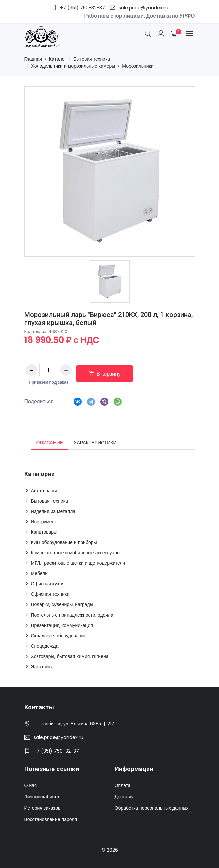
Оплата (123, 785)
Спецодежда (45, 646)
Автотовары (44, 491)
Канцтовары (44, 532)
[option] (110, 281)
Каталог (58, 59)
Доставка (125, 797)
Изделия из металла (53, 511)
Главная (33, 59)
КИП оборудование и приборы (64, 542)
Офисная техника (50, 594)
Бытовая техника (92, 59)
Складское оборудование (59, 636)
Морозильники (138, 66)
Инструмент (44, 522)
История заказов (42, 808)
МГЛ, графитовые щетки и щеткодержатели (78, 563)
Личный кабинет (42, 797)
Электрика (42, 667)
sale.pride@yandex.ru (59, 737)
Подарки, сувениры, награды (62, 604)
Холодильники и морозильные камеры (73, 66)
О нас (31, 785)
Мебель (39, 573)
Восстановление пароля (51, 819)
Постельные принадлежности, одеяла (72, 615)
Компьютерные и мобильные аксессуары (76, 553)
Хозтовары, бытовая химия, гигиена (70, 656)
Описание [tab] (50, 443)
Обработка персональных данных (152, 808)
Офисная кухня (48, 584)
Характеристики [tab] (95, 443)
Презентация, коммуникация (62, 625)
